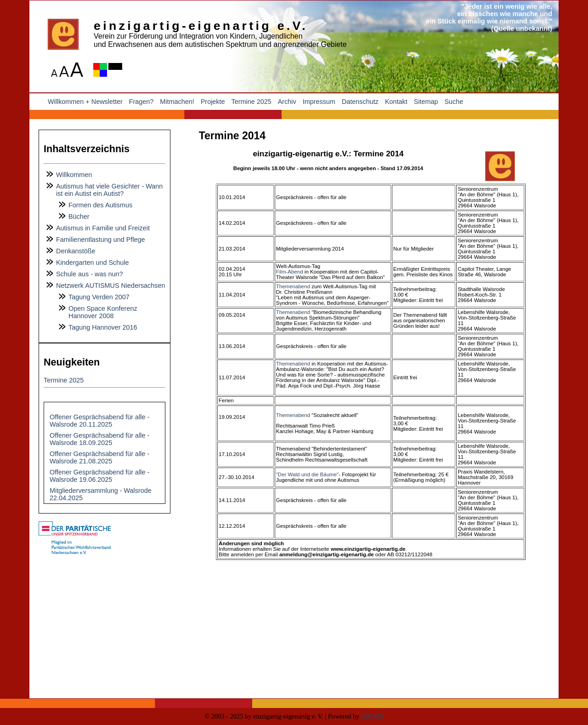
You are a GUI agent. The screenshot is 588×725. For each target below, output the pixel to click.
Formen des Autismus (100, 205)
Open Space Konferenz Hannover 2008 (103, 312)
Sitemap (426, 102)
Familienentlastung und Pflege (101, 240)
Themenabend (294, 286)
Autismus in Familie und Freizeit (103, 228)
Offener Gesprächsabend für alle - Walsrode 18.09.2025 (99, 439)
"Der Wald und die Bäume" (307, 474)
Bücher (79, 217)
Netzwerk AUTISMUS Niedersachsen (111, 285)
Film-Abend (290, 272)
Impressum (319, 102)
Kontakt (396, 102)
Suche (454, 102)
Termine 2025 (252, 102)
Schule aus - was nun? (90, 274)
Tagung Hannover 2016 (103, 327)
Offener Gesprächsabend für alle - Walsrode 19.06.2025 (99, 476)
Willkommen (74, 175)
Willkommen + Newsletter (85, 102)
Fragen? (141, 102)
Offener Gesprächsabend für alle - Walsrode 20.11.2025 (99, 421)
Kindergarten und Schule (92, 263)
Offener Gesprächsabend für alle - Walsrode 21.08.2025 (99, 457)
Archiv (287, 102)
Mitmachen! (177, 102)
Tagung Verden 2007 (99, 297)
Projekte (213, 102)
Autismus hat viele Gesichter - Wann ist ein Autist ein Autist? (109, 190)
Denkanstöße (76, 251)
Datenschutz (360, 102)
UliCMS (372, 716)
